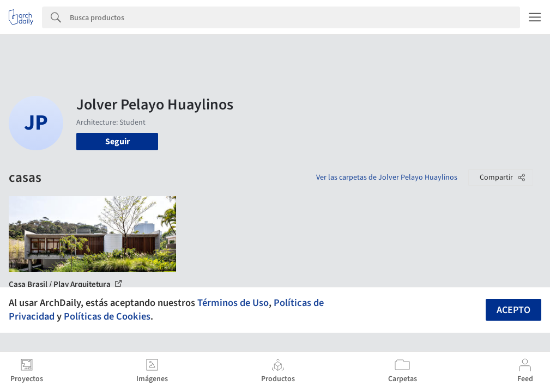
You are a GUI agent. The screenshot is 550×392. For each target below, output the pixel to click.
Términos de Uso (233, 303)
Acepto (513, 310)
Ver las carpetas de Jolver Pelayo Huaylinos (387, 177)
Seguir (117, 142)
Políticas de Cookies (107, 316)
